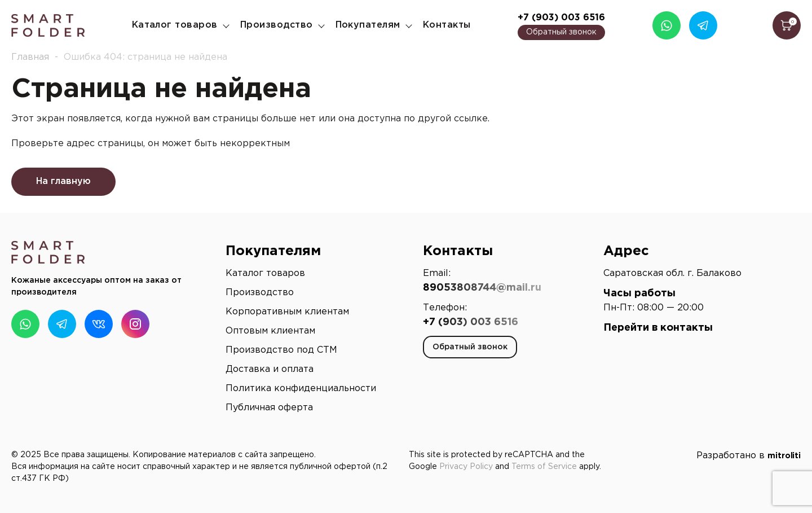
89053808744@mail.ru (482, 288)
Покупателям (368, 25)
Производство (277, 25)
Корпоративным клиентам (287, 312)
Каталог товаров (175, 25)
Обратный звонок (561, 32)
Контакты (447, 25)
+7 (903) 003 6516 (561, 18)
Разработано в (749, 456)
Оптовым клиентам (270, 331)
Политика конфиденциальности (301, 389)
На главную (63, 181)
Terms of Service (544, 467)
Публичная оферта (269, 408)
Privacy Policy (466, 467)
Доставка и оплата (270, 369)
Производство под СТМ (281, 350)
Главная (30, 57)
